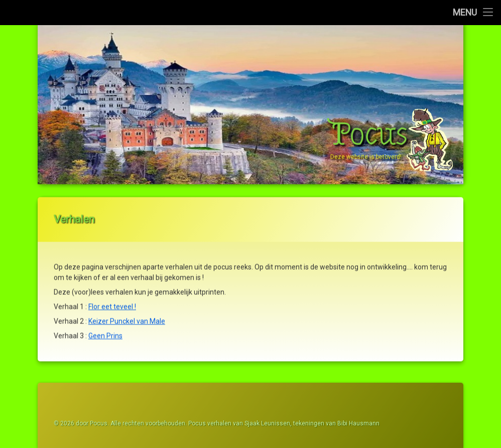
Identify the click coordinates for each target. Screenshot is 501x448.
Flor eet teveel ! (112, 302)
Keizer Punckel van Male (127, 317)
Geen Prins (105, 331)
